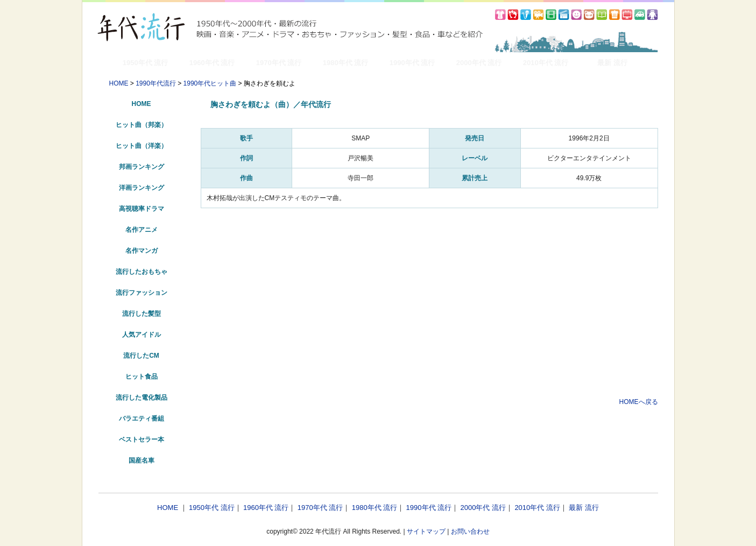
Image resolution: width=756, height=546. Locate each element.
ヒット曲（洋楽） (142, 146)
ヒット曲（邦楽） (142, 125)
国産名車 (142, 460)
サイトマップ (426, 531)
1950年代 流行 (146, 63)
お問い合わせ (470, 531)
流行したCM (141, 356)
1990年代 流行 (412, 63)
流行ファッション (142, 293)
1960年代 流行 (212, 63)
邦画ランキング (142, 167)
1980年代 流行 (346, 63)
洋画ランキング (142, 188)
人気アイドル (142, 335)
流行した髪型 (142, 314)
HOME (119, 83)
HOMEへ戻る (639, 402)
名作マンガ (142, 251)
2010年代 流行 (546, 63)
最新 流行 (612, 63)
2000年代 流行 (479, 63)
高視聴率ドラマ (142, 209)
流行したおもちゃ (142, 272)
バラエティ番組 (142, 419)
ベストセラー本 (142, 439)
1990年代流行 (156, 83)
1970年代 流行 (279, 63)
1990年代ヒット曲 (210, 83)
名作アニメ (142, 230)
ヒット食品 (142, 377)
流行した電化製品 (142, 398)
